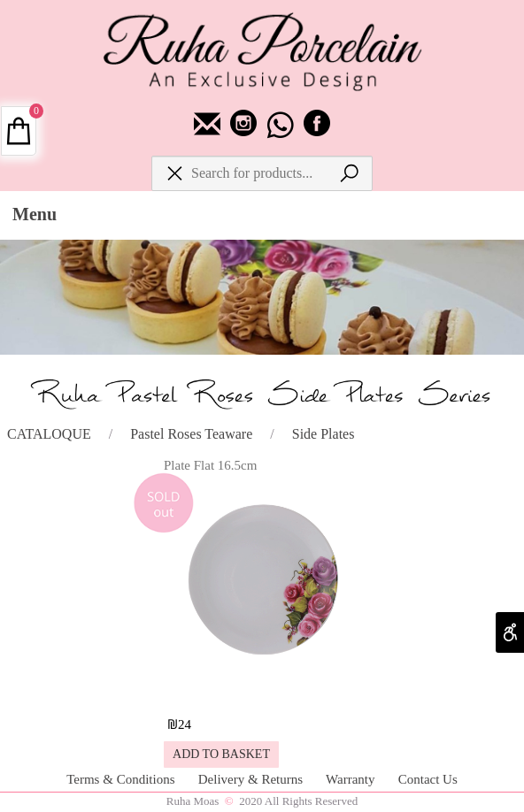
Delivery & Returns (252, 779)
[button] (221, 755)
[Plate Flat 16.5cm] (261, 692)
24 (185, 724)
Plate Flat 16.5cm (210, 465)
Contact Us (428, 779)
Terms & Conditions (122, 779)
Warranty (352, 779)
